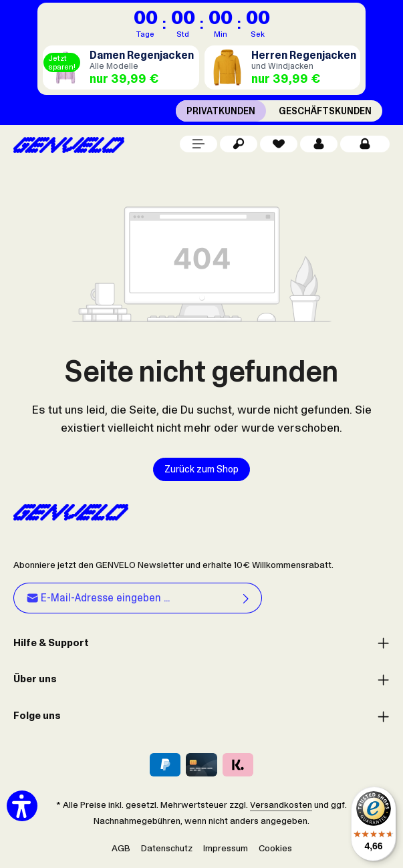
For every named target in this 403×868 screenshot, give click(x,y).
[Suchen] (239, 144)
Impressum (226, 848)
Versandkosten (281, 805)
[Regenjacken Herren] (283, 67)
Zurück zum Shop (201, 469)
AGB (121, 848)
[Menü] (198, 144)
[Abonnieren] (246, 599)
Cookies (275, 848)
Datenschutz (167, 848)
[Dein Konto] (319, 144)
